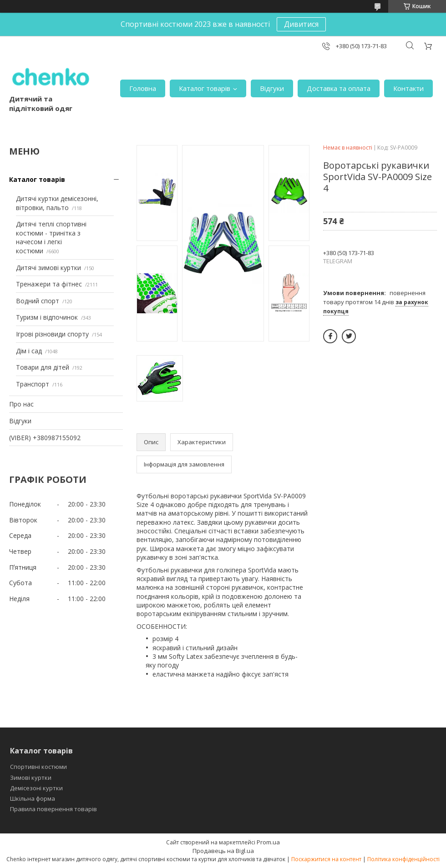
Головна (143, 88)
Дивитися (301, 24)
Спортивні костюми (38, 767)
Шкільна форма (33, 798)
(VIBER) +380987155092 (45, 438)
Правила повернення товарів (53, 809)
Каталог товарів (205, 88)
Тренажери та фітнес (49, 284)
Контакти (408, 88)
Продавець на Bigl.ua (223, 851)
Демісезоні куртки (36, 788)
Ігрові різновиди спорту (52, 334)
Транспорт (33, 384)
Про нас (21, 404)
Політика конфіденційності (403, 859)
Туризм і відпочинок (47, 317)
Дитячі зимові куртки (48, 268)
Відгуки (272, 88)
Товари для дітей (43, 367)
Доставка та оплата (339, 88)
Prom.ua (268, 842)
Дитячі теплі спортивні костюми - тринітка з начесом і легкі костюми (51, 237)
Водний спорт (38, 301)
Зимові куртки (31, 778)
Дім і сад (29, 351)
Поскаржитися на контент (326, 859)
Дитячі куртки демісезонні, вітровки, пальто (57, 203)
